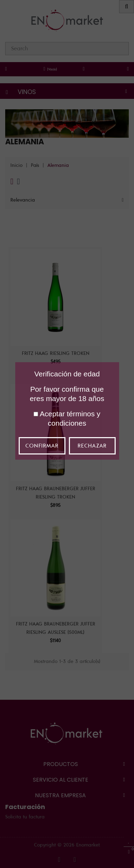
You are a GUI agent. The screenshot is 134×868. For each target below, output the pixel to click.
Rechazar (92, 446)
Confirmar (42, 446)
